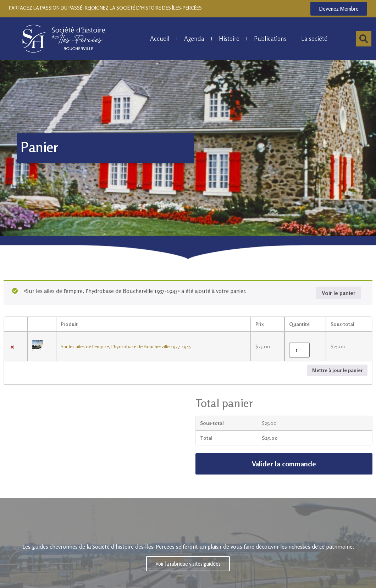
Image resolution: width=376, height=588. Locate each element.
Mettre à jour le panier (337, 370)
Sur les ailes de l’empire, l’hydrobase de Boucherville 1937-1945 (126, 346)
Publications (270, 38)
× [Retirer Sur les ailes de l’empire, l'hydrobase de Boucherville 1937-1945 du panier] (12, 346)
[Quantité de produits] (299, 350)
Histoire (229, 38)
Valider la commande (284, 464)
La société (314, 38)
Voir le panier (339, 293)
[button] (364, 39)
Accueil (160, 38)
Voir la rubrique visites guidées (188, 563)
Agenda (194, 38)
